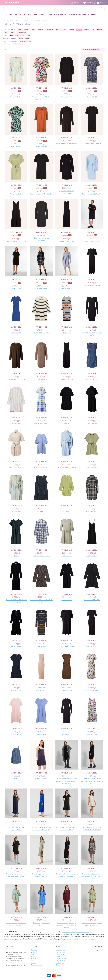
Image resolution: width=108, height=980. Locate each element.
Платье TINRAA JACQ (92, 600)
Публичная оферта (37, 965)
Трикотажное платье (92, 241)
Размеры (34, 959)
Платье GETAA (67, 600)
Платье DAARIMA (41, 779)
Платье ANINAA (67, 97)
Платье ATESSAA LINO (41, 468)
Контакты (34, 950)
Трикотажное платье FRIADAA (67, 143)
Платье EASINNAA (92, 512)
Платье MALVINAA (16, 97)
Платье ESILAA (41, 690)
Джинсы (33, 30)
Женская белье (61, 952)
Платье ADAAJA (67, 690)
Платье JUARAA (16, 147)
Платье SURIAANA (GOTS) (67, 468)
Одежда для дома (62, 959)
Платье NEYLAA (92, 556)
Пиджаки (72, 30)
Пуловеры (86, 30)
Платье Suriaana (67, 289)
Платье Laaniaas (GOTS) (92, 285)
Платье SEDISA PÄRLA (92, 690)
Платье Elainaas (16, 333)
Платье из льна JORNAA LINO (16, 241)
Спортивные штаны (26, 41)
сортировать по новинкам (91, 49)
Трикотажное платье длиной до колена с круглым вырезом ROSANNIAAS (67, 781)
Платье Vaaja (16, 423)
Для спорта (69, 14)
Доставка (34, 952)
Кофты (58, 30)
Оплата (33, 954)
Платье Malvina (16, 512)
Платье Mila (67, 333)
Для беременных (22, 32)
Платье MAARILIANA (67, 646)
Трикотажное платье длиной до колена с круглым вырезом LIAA (92, 781)
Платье (67, 423)
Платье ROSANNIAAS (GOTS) (16, 379)
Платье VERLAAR (16, 646)
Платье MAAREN (41, 147)
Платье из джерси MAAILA (92, 143)
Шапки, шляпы (18, 44)
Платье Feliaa (16, 289)
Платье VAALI (16, 735)
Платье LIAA (41, 646)
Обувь (49, 14)
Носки (22, 35)
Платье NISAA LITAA (67, 241)
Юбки (13, 32)
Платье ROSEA (67, 556)
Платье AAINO (92, 97)
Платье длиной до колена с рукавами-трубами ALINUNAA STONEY (92, 876)
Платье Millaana (41, 379)
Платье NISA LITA (67, 379)
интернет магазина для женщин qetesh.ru (75, 932)
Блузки (20, 30)
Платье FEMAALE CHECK (41, 556)
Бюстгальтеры (14, 35)
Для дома (58, 14)
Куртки (64, 30)
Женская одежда (18, 14)
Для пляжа (81, 14)
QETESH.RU (11, 3)
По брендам (60, 963)
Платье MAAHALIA (16, 194)
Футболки (100, 30)
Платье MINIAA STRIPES (41, 333)
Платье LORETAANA (41, 423)
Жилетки (40, 30)
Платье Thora (92, 735)
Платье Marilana (92, 423)
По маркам (93, 14)
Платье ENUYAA (92, 379)
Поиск (58, 965)
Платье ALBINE (41, 735)
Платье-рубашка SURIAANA (92, 194)
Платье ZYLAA (67, 512)
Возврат (33, 956)
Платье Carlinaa (41, 289)
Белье (30, 14)
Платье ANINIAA (67, 735)
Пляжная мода (61, 961)
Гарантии (34, 963)
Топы (93, 30)
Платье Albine (16, 690)
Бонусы (33, 961)
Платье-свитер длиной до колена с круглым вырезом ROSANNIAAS (67, 925)
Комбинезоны (49, 30)
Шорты (6, 32)
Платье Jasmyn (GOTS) (16, 468)
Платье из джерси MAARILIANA (41, 194)
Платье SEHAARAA (92, 646)
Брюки (26, 30)
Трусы (28, 35)
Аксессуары (40, 14)
